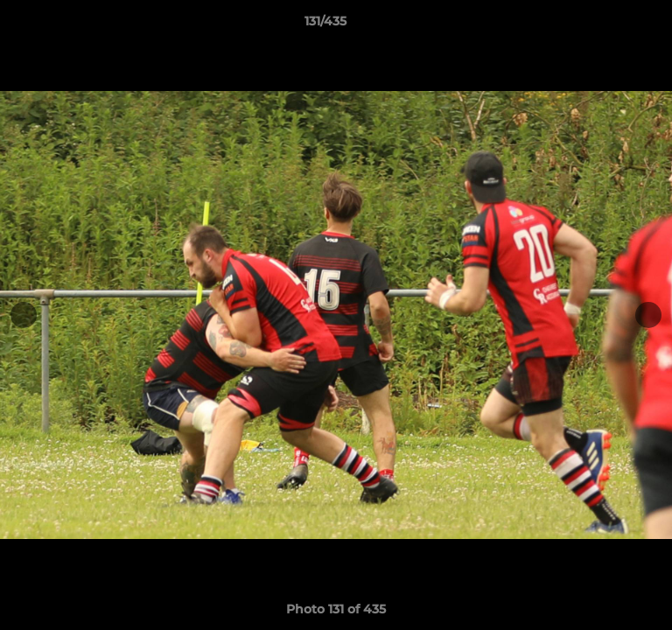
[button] (609, 25)
